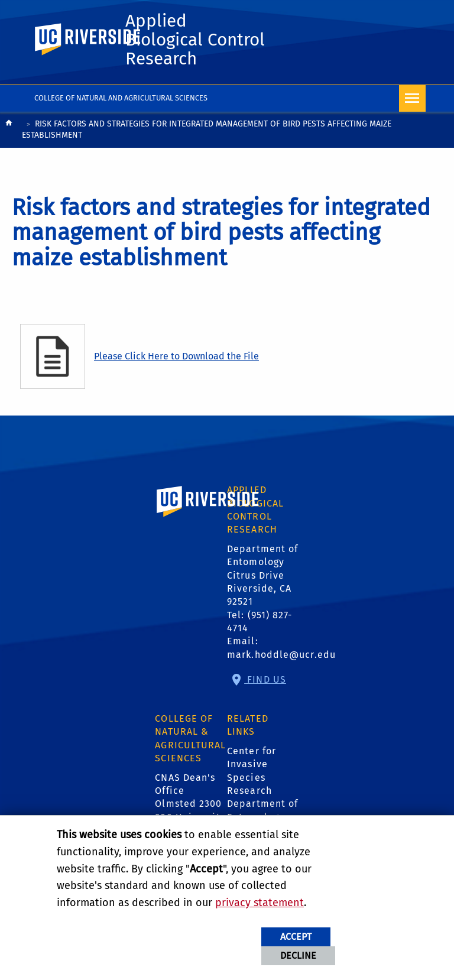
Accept (296, 937)
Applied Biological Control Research (195, 40)
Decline (298, 955)
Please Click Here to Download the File (176, 356)
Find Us (265, 679)
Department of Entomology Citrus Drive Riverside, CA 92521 (262, 575)
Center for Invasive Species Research (252, 771)
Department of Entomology (262, 810)
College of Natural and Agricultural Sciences (121, 98)
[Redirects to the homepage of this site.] (9, 131)
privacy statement (260, 903)
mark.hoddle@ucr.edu (281, 655)
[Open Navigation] (412, 98)
